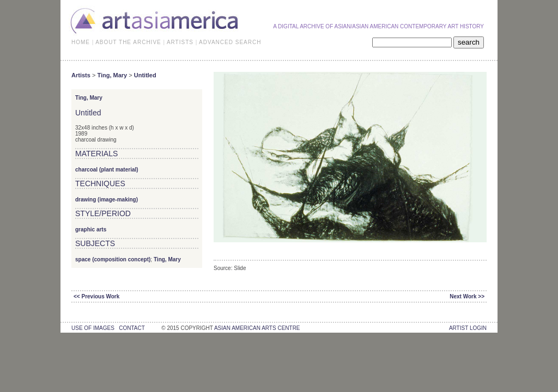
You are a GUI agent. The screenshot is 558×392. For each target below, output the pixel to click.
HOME (81, 42)
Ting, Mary (112, 75)
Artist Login (468, 328)
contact (132, 328)
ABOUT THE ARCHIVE (128, 42)
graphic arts (91, 229)
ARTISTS (180, 42)
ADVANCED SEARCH (230, 42)
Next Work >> (467, 296)
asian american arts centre (257, 328)
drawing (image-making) (107, 200)
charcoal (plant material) (107, 170)
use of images (93, 328)
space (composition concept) (113, 259)
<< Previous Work (96, 296)
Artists (81, 75)
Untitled (145, 75)
